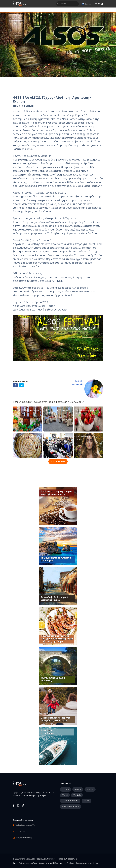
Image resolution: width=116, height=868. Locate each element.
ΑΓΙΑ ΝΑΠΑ (77, 795)
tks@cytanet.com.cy (24, 838)
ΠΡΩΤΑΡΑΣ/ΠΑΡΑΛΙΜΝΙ (70, 801)
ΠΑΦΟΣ (65, 795)
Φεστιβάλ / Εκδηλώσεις (70, 402)
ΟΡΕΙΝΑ (86, 801)
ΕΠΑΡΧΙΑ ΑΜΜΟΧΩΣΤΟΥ (71, 807)
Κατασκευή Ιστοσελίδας (68, 859)
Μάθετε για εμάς (67, 863)
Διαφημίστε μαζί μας (49, 863)
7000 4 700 (20, 831)
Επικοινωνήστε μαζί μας (87, 863)
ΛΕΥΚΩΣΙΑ (66, 789)
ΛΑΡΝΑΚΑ (90, 789)
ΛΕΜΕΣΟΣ (78, 789)
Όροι (15, 863)
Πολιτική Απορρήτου (28, 863)
